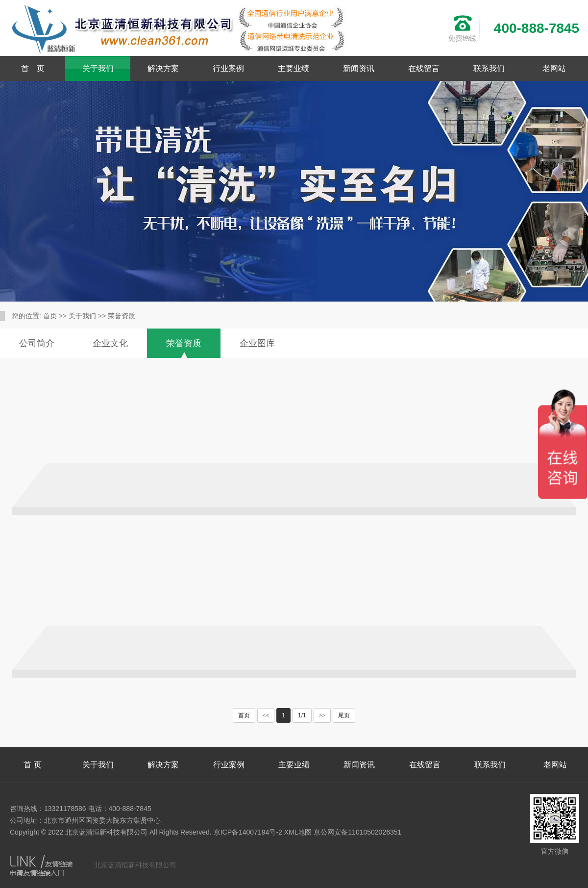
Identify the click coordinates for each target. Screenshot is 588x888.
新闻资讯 (359, 68)
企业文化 (110, 343)
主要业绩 (294, 68)
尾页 (344, 715)
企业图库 (257, 343)
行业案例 (228, 68)
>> (322, 715)
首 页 (33, 68)
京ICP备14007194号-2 (248, 832)
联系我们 (489, 68)
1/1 (302, 715)
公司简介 (37, 343)
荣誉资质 (122, 316)
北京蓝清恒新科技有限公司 (135, 865)
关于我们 (98, 68)
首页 (50, 316)
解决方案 (163, 68)
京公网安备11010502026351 (357, 832)
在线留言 (424, 68)
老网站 (554, 68)
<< (266, 715)
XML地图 (298, 832)
